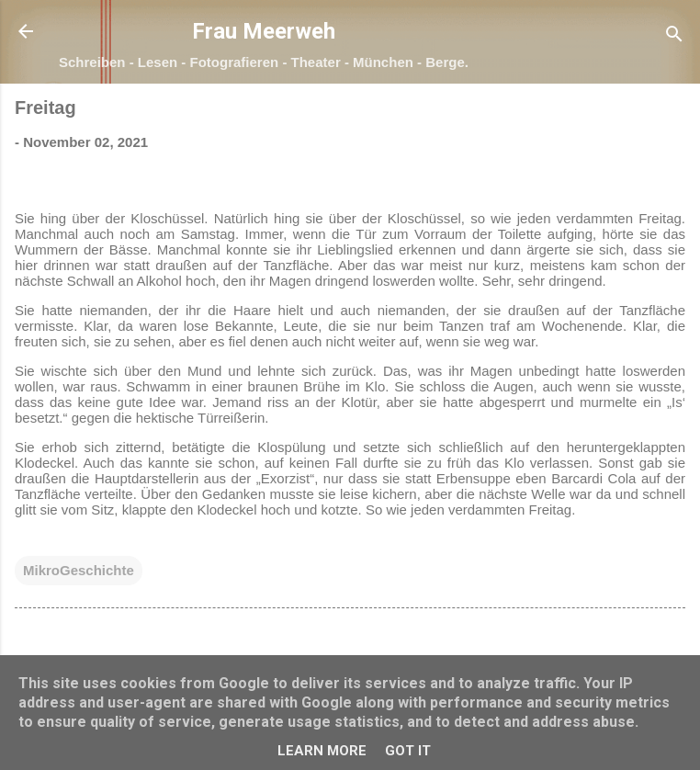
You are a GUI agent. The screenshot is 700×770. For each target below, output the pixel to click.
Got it (408, 751)
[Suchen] (674, 37)
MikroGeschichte (79, 570)
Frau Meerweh (264, 31)
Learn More (322, 751)
